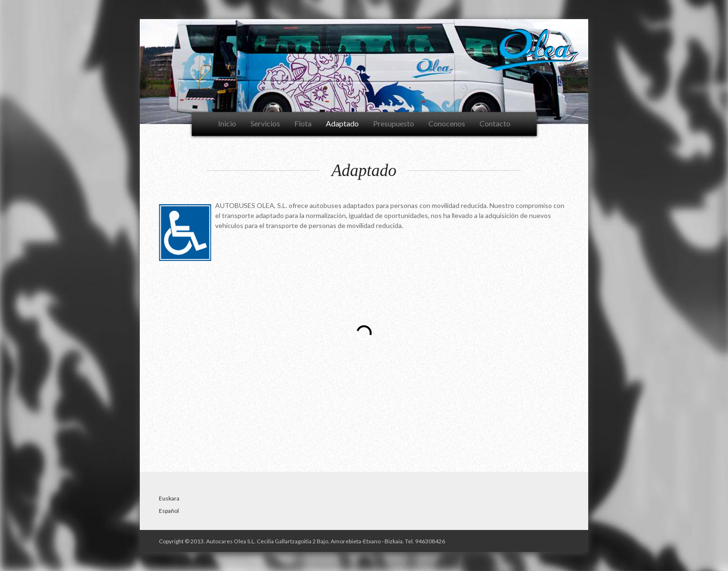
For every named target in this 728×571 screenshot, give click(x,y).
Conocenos (447, 123)
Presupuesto (394, 123)
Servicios (265, 123)
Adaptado (342, 123)
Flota (303, 123)
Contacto (495, 123)
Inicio (227, 123)
